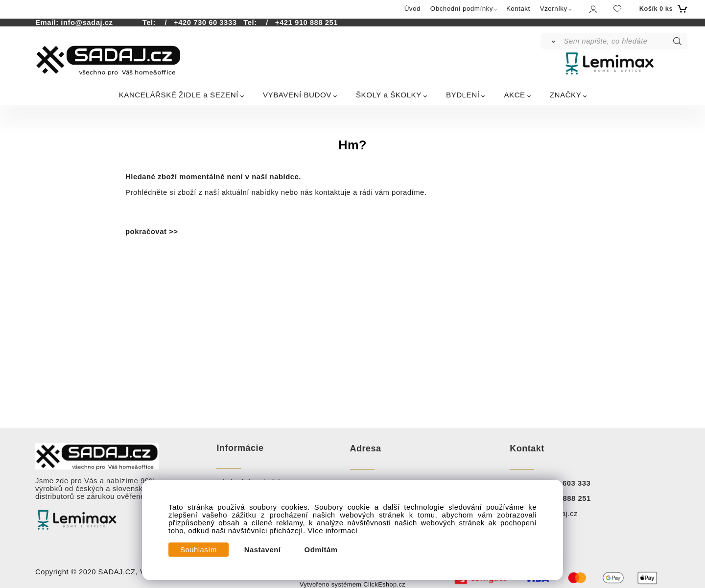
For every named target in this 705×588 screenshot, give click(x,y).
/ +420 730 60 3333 (198, 23)
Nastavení (263, 550)
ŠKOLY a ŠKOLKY (389, 95)
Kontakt (518, 9)
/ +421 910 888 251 (298, 23)
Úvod (412, 9)
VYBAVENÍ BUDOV (297, 95)
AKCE (514, 95)
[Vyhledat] (552, 41)
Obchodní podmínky (462, 9)
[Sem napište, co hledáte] (625, 41)
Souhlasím (199, 550)
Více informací (332, 531)
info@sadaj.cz (87, 23)
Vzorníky (554, 9)
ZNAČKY (566, 95)
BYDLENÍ (463, 95)
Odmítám (321, 550)
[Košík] (662, 9)
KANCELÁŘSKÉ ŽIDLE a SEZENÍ (179, 95)
